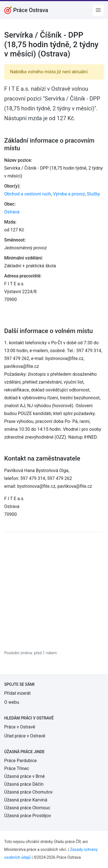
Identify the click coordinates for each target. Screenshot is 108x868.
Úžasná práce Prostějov (28, 816)
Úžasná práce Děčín (24, 784)
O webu (12, 702)
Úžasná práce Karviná (26, 800)
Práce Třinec (17, 768)
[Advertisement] (54, 591)
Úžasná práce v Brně (24, 776)
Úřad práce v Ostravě (25, 736)
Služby (94, 194)
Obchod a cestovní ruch (28, 194)
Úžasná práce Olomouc (27, 808)
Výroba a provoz (69, 194)
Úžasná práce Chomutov (28, 792)
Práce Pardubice (20, 761)
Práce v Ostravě (20, 727)
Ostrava (12, 212)
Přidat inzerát (17, 693)
